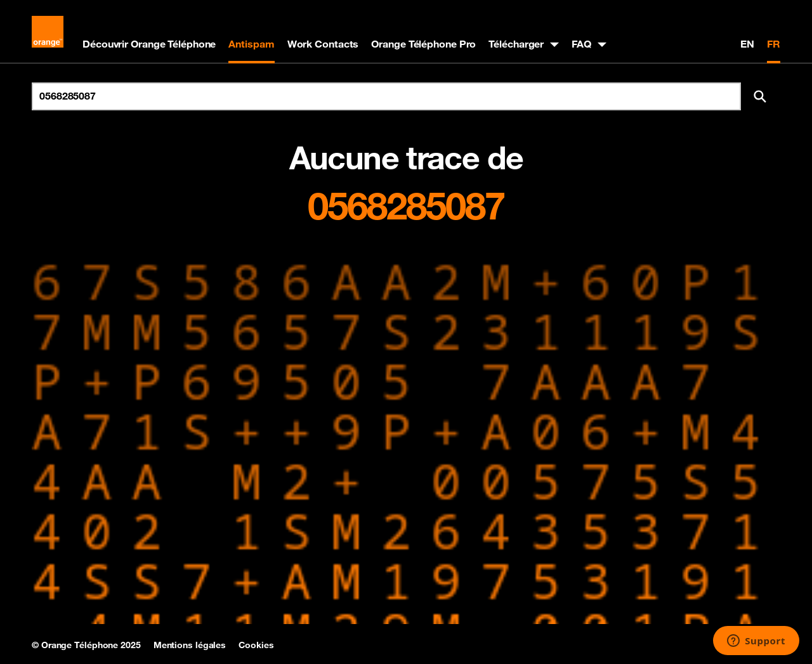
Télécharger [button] (516, 44)
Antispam (251, 44)
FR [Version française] (774, 44)
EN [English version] (747, 44)
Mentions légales (190, 645)
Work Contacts (323, 44)
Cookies (256, 645)
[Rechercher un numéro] (386, 96)
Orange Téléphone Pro (423, 44)
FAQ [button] (581, 44)
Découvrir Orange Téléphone (149, 44)
